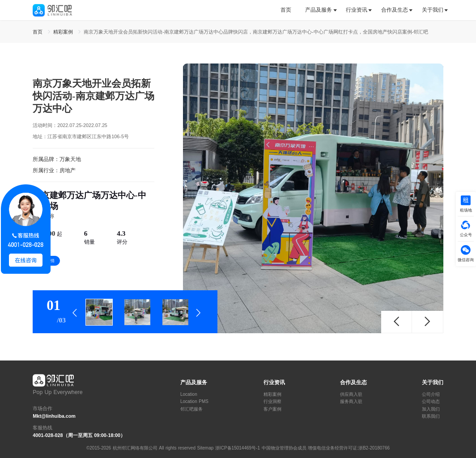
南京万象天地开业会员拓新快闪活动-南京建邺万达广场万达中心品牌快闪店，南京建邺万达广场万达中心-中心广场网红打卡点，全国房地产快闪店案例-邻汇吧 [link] (256, 32)
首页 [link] (38, 32)
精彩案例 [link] (64, 32)
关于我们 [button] (433, 10)
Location (189, 394)
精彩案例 (272, 394)
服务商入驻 (351, 402)
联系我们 (431, 416)
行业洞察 (272, 402)
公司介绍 (431, 394)
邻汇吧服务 (191, 409)
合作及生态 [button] (395, 10)
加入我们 (431, 409)
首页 (286, 10)
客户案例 (272, 409)
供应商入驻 (351, 394)
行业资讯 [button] (357, 10)
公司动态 (431, 402)
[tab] (289, 10)
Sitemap (206, 448)
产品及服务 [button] (319, 10)
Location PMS (194, 402)
